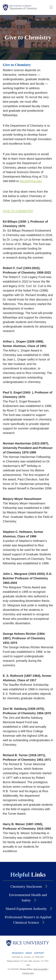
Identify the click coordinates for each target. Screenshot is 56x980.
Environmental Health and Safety (28, 898)
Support (39, 953)
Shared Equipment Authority (26, 909)
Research (18, 953)
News (29, 953)
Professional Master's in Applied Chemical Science (28, 920)
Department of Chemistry (23, 8)
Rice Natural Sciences (20, 6)
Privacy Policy (26, 969)
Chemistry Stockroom (26, 886)
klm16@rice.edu (31, 181)
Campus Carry (28, 973)
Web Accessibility (41, 969)
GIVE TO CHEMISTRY (18, 211)
